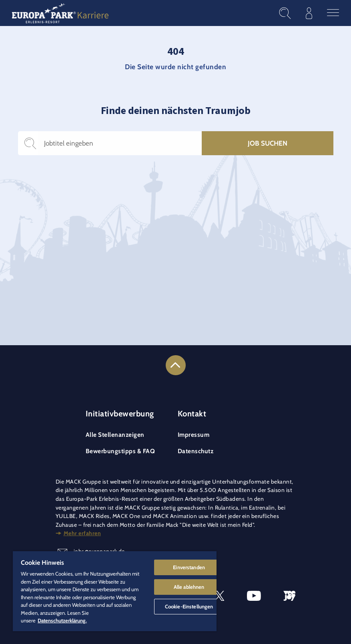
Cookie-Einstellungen (189, 606)
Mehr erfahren (82, 533)
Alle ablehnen (189, 587)
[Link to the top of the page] (176, 365)
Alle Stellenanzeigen (115, 435)
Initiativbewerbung (120, 414)
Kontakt (192, 414)
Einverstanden (189, 567)
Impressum (194, 435)
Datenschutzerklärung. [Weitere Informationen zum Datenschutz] (62, 620)
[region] (115, 591)
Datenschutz (196, 451)
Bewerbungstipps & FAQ (120, 451)
